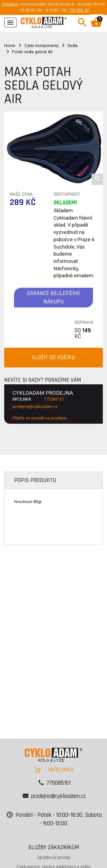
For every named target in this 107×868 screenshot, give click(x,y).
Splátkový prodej (54, 857)
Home (10, 46)
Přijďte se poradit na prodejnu (40, 418)
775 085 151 (79, 10)
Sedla (73, 46)
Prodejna (10, 4)
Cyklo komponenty (41, 46)
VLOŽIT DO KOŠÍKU (53, 357)
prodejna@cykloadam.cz (35, 407)
